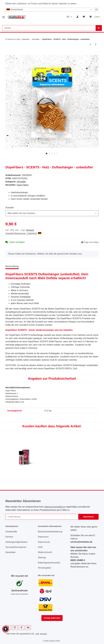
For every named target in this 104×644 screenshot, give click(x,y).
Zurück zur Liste (14, 39)
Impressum (43, 537)
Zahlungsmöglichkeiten (17, 542)
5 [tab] (57, 154)
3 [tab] (52, 154)
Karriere (9, 537)
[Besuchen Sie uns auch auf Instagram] (15, 628)
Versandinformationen (16, 547)
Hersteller (21, 182)
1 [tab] (47, 154)
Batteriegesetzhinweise (49, 563)
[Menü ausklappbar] (4, 16)
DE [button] (68, 17)
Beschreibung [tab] (12, 266)
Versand (30, 230)
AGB (40, 547)
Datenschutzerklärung (55, 507)
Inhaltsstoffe (11, 532)
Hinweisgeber (44, 568)
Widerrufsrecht (45, 552)
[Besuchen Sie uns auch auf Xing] (21, 628)
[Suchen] (99, 28)
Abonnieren (88, 517)
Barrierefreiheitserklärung (50, 532)
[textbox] (49, 10)
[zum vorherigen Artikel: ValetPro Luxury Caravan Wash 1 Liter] (90, 44)
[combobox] (49, 10)
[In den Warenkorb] (8, 53)
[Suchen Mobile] (49, 28)
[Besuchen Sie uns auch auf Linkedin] (28, 628)
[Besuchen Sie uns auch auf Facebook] (8, 628)
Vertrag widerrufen (52, 618)
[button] (77, 17)
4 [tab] (55, 154)
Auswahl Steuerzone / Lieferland (23, 233)
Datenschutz (44, 542)
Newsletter (11, 552)
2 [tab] (49, 154)
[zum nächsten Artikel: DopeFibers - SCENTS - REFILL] (96, 44)
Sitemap (42, 558)
